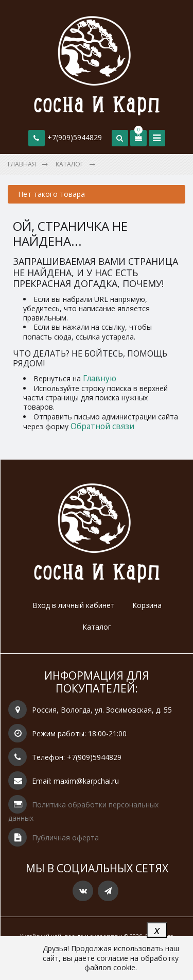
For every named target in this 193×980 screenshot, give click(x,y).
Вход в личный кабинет (74, 605)
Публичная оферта (65, 838)
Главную (100, 378)
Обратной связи (102, 426)
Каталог (97, 627)
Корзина (147, 605)
